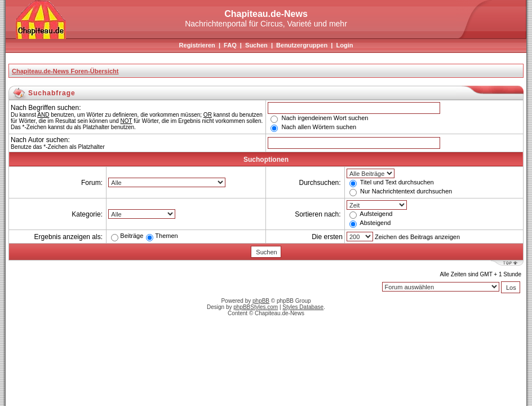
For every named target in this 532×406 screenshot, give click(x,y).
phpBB (261, 301)
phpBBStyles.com (256, 307)
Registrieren (197, 45)
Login (344, 45)
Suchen (256, 45)
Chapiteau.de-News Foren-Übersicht (65, 71)
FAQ (230, 45)
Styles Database (303, 307)
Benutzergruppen (302, 45)
